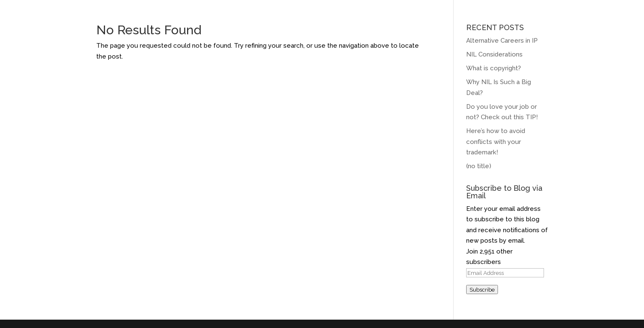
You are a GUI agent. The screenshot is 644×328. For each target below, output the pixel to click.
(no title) (479, 166)
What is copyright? (494, 68)
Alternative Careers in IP (502, 41)
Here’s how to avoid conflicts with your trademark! (496, 142)
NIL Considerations (494, 54)
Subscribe (482, 290)
